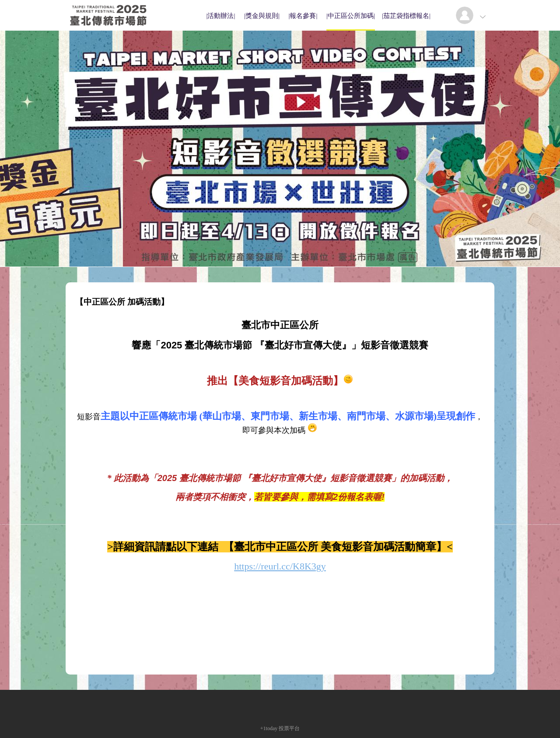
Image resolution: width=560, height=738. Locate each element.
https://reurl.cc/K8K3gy (280, 566)
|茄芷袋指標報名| (406, 16)
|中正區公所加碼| (351, 16)
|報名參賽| (303, 16)
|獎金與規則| (262, 16)
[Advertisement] (280, 643)
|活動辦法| (220, 16)
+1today (269, 728)
